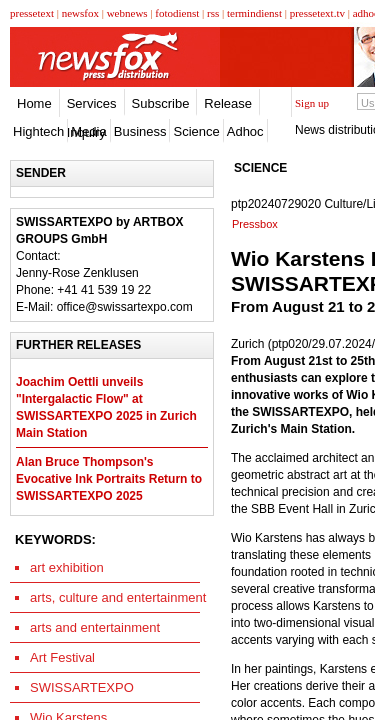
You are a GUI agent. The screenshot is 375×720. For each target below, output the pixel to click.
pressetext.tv (317, 13)
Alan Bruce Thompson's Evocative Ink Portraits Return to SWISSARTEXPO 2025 (109, 479)
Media (88, 131)
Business (140, 131)
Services (92, 103)
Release (228, 103)
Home (34, 103)
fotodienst (177, 13)
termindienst (254, 13)
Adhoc (245, 131)
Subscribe (161, 103)
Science (196, 131)
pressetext (32, 13)
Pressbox (255, 224)
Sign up (312, 103)
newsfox (80, 13)
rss (213, 13)
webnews (127, 13)
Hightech (38, 131)
